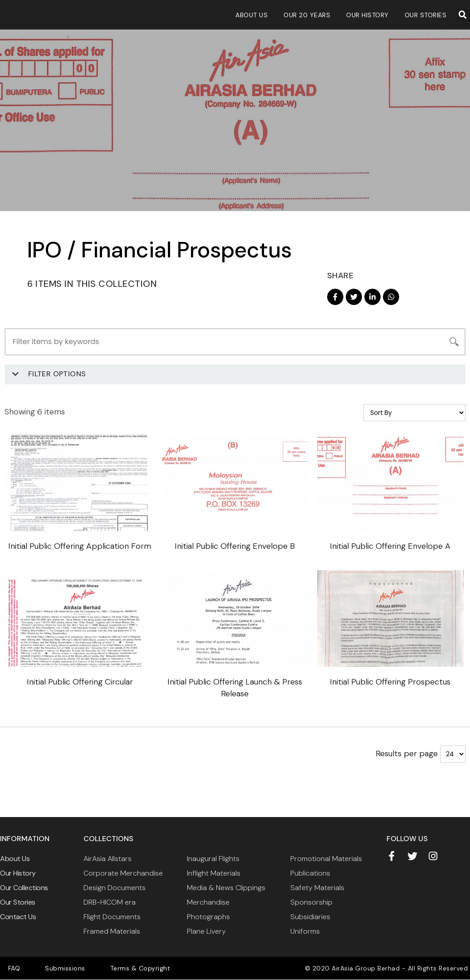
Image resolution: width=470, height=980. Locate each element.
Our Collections (24, 888)
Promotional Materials (326, 859)
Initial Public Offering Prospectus (392, 682)
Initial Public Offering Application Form (78, 546)
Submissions (48, 969)
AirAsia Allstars (108, 859)
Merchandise (208, 903)
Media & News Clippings (226, 888)
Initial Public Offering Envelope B (235, 546)
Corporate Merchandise (123, 874)
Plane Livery (206, 932)
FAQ (8, 969)
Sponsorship (311, 903)
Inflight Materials (214, 874)
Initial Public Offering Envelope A (392, 546)
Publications (310, 874)
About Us (252, 15)
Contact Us (18, 917)
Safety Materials (317, 888)
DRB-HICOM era (110, 903)
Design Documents (115, 888)
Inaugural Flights (213, 859)
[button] (463, 15)
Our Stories (426, 15)
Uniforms (305, 932)
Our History (367, 15)
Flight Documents (112, 917)
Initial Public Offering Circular (78, 682)
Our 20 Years (307, 15)
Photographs (208, 917)
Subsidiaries (310, 917)
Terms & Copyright (112, 969)
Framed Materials (112, 932)
